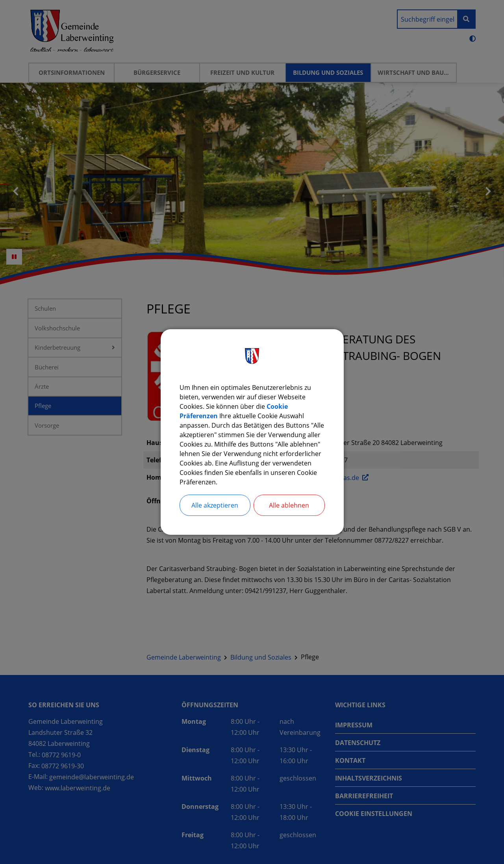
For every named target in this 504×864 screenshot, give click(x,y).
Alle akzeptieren (215, 505)
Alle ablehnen (289, 505)
